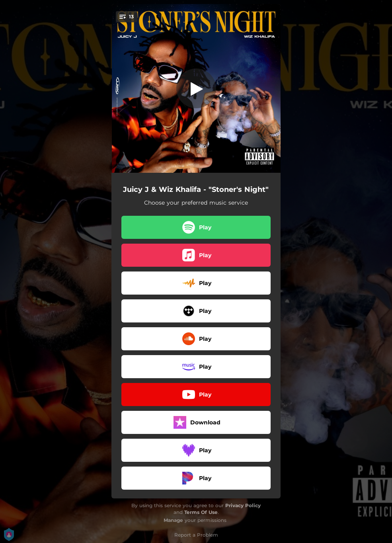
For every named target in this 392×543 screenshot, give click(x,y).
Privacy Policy (243, 505)
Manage (173, 520)
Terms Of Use (201, 512)
